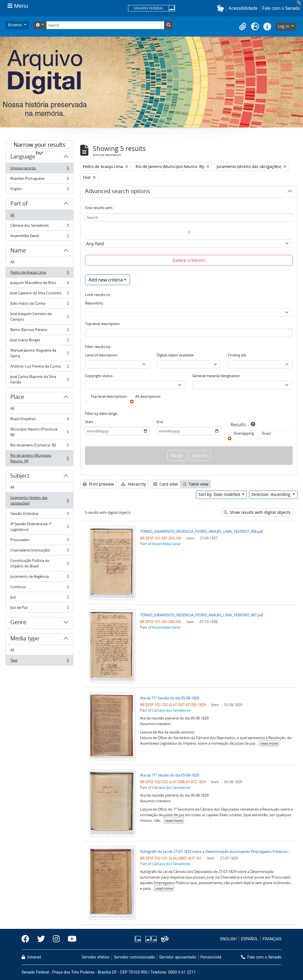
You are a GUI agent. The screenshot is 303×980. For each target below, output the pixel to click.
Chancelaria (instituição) (39, 551)
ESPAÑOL (250, 939)
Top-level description (102, 324)
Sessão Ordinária (39, 515)
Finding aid (237, 355)
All (12, 215)
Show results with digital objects (257, 512)
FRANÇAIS (272, 939)
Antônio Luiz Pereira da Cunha (39, 367)
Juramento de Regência (39, 578)
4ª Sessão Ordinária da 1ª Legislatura (39, 527)
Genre (18, 623)
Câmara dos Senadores (39, 227)
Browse (16, 25)
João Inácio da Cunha (39, 305)
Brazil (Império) (39, 420)
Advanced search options (118, 192)
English (39, 190)
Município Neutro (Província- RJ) (39, 432)
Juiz (39, 598)
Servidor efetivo (96, 957)
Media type (25, 639)
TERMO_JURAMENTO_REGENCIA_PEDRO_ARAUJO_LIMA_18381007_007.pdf (202, 615)
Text (39, 661)
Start (89, 422)
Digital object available (175, 355)
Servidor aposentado (177, 957)
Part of (19, 204)
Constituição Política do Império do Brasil (39, 563)
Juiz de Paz (39, 609)
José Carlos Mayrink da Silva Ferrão (39, 379)
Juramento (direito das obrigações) (39, 500)
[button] (222, 8)
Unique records (39, 169)
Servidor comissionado (134, 957)
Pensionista (211, 957)
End (160, 422)
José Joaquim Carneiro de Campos (39, 316)
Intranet (31, 957)
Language (23, 157)
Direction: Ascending (272, 494)
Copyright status (99, 376)
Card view (165, 484)
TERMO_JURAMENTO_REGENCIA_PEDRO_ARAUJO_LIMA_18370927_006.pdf (202, 531)
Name (18, 251)
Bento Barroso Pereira (39, 331)
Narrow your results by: (40, 145)
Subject (20, 477)
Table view (196, 484)
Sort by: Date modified (220, 494)
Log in (284, 26)
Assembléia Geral (39, 237)
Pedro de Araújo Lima (39, 274)
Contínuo (39, 588)
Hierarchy (133, 484)
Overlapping (244, 433)
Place (17, 398)
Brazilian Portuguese (39, 180)
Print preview (98, 484)
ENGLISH (229, 939)
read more (269, 743)
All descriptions (148, 396)
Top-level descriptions (109, 396)
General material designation (216, 376)
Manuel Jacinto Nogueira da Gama (39, 353)
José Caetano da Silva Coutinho (39, 294)
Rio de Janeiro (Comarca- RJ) (39, 446)
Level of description (101, 355)
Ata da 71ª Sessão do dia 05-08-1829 (170, 698)
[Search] (105, 25)
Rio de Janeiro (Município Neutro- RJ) (39, 458)
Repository (94, 303)
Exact (267, 433)
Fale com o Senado (281, 8)
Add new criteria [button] (106, 280)
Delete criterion (189, 260)
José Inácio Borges (39, 341)
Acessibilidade (243, 8)
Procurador (39, 541)
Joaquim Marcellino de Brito (39, 284)
